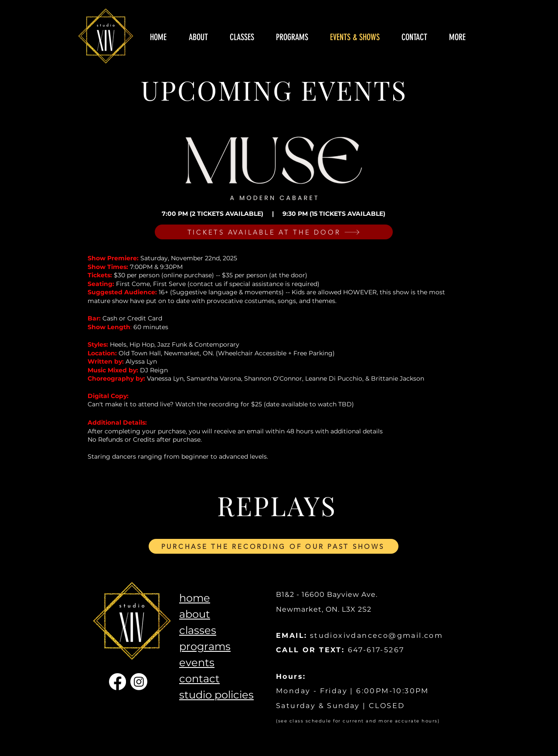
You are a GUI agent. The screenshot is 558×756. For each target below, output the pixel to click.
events (197, 662)
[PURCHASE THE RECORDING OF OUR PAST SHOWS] (274, 546)
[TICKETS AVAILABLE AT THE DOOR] (274, 232)
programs (205, 646)
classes (198, 630)
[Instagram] (139, 682)
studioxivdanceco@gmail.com (376, 635)
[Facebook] (117, 682)
